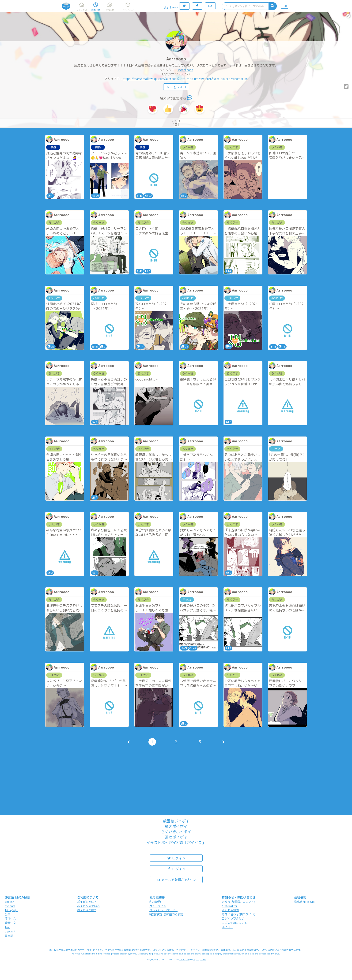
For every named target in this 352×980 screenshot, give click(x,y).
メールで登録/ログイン (176, 879)
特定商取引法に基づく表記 (166, 914)
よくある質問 (230, 910)
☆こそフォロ (176, 87)
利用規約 (155, 902)
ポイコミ (227, 927)
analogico (184, 959)
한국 (8, 914)
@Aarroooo (185, 70)
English (9, 902)
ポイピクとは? (87, 902)
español (10, 906)
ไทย (7, 927)
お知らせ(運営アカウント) (238, 902)
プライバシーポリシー (163, 910)
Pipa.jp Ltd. (200, 959)
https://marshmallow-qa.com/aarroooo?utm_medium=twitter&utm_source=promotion (185, 79)
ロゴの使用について (235, 923)
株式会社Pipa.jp (304, 902)
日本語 (9, 936)
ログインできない (233, 919)
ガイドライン (158, 906)
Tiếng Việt (11, 910)
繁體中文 (10, 923)
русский (10, 931)
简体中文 (10, 919)
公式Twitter (230, 906)
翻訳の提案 (22, 897)
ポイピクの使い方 (88, 906)
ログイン (176, 858)
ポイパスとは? (87, 910)
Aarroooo (176, 59)
